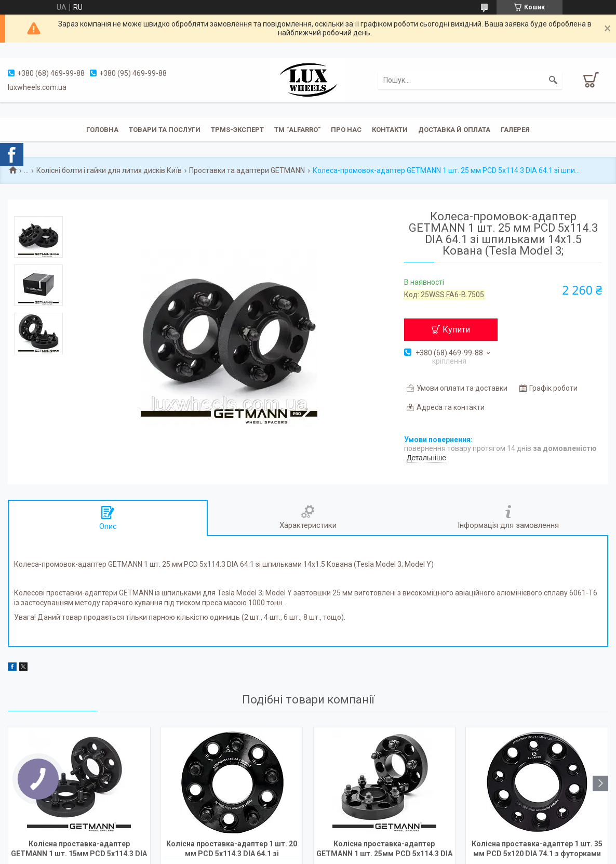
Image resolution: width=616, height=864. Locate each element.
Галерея (515, 130)
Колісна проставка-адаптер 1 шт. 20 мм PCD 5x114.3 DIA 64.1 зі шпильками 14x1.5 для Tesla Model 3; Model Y (232, 850)
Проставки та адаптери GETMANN (247, 170)
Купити (456, 330)
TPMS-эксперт (237, 130)
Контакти (390, 130)
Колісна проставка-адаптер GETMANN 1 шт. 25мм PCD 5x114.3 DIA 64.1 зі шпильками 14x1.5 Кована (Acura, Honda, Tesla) (384, 850)
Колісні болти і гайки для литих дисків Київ (109, 170)
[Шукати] (553, 80)
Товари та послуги (165, 130)
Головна (102, 130)
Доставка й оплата (454, 130)
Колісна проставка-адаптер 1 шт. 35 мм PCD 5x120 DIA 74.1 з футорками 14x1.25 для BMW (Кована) (537, 850)
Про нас (346, 130)
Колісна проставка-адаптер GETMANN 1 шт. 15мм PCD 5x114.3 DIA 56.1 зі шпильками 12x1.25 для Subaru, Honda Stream (79, 850)
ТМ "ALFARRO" (297, 130)
